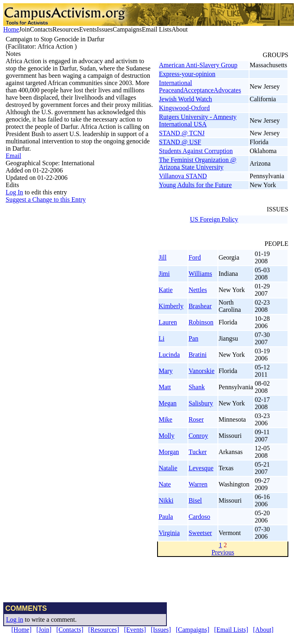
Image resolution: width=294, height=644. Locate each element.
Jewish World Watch (186, 99)
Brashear (200, 306)
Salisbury (201, 403)
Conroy (198, 436)
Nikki (166, 500)
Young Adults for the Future (196, 185)
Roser (196, 419)
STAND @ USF (180, 142)
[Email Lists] (231, 630)
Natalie (168, 468)
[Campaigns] (193, 630)
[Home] (21, 630)
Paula (166, 517)
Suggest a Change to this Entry (46, 199)
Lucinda (169, 355)
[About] (263, 630)
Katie (166, 290)
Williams (200, 274)
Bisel (195, 500)
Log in (15, 619)
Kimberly (171, 306)
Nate (165, 484)
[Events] (135, 630)
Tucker (198, 452)
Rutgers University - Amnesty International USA (198, 120)
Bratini (198, 355)
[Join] (44, 630)
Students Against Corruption (196, 151)
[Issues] (161, 630)
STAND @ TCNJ (182, 133)
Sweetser (200, 533)
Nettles (198, 290)
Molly (167, 436)
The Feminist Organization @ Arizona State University (198, 163)
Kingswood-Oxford (184, 108)
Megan (168, 403)
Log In (14, 192)
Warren (198, 484)
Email (13, 156)
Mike (166, 419)
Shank (197, 387)
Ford (195, 257)
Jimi (164, 274)
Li (162, 338)
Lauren (168, 322)
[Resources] (104, 630)
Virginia (169, 533)
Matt (165, 387)
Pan (194, 338)
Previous (223, 552)
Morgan (169, 452)
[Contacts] (70, 630)
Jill (163, 257)
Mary (166, 371)
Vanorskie (202, 371)
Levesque (201, 468)
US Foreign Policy (214, 219)
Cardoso (199, 517)
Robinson (201, 322)
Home (11, 29)
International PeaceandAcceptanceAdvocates (200, 86)
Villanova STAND (183, 176)
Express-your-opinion (187, 74)
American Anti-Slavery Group (198, 65)
